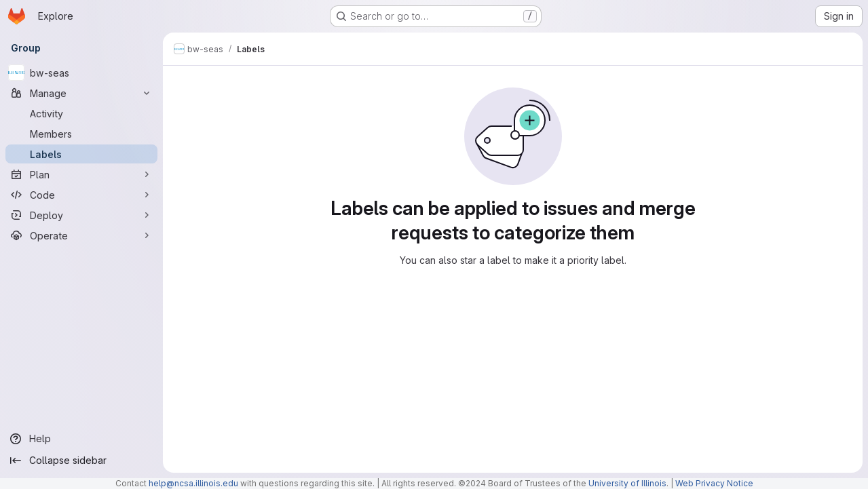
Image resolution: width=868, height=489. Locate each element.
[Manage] (81, 93)
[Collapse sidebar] (81, 461)
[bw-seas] (81, 73)
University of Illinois (627, 483)
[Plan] (81, 174)
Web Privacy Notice (714, 483)
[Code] (81, 195)
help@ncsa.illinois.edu (193, 483)
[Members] (81, 134)
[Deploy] (81, 215)
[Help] (81, 439)
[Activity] (81, 113)
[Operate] (81, 235)
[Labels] (81, 154)
